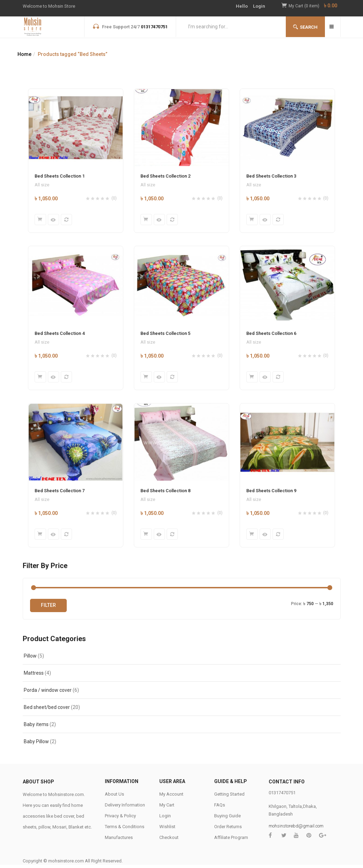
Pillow (30, 659)
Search (305, 27)
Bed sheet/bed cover (47, 710)
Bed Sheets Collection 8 (165, 493)
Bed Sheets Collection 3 (271, 176)
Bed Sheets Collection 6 (271, 334)
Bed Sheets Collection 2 (165, 176)
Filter (48, 608)
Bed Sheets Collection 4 (60, 334)
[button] (315, 6)
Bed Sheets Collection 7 (60, 493)
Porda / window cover (48, 693)
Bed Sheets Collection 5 (165, 334)
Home (24, 54)
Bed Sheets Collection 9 (271, 493)
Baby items (36, 727)
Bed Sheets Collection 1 (60, 176)
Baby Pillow (36, 745)
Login (259, 6)
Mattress (34, 676)
